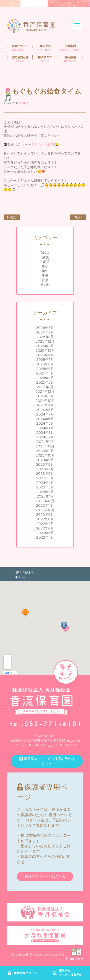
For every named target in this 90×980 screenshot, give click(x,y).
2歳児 (45, 262)
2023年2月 (45, 492)
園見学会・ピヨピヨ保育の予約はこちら (47, 761)
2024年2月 (45, 437)
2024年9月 (45, 405)
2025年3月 (45, 378)
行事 (45, 280)
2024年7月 (45, 414)
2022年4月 (45, 537)
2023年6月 (45, 474)
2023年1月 (45, 496)
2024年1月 (45, 442)
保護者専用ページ (22, 973)
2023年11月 (45, 451)
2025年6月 (45, 364)
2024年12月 (45, 392)
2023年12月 (45, 446)
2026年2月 (45, 332)
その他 (45, 285)
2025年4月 (45, 373)
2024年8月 (45, 410)
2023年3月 (45, 487)
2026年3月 (45, 328)
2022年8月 (45, 519)
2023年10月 (45, 455)
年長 (45, 275)
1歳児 (45, 257)
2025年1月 (45, 387)
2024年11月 (45, 396)
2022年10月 (45, 510)
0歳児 (45, 253)
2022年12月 (45, 501)
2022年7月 (45, 524)
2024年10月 (45, 401)
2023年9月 (45, 460)
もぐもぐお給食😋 (45, 144)
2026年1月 (45, 337)
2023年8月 (45, 464)
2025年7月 (45, 360)
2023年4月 (45, 483)
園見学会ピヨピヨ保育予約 (67, 973)
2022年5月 (45, 533)
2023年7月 (45, 469)
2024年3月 (45, 433)
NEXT (78, 217)
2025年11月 (45, 346)
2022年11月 (45, 505)
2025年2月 (45, 382)
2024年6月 (45, 419)
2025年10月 (45, 350)
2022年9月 (45, 515)
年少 (45, 266)
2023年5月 (45, 478)
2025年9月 (45, 355)
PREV (12, 217)
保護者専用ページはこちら (45, 876)
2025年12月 (45, 341)
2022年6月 (45, 528)
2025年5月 (45, 369)
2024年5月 (45, 423)
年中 (45, 271)
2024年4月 (45, 428)
